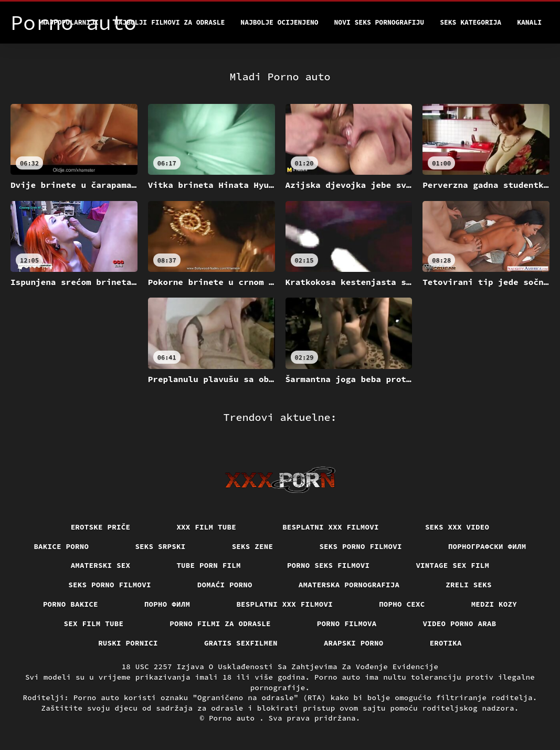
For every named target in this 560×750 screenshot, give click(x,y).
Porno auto (234, 718)
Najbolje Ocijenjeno (279, 22)
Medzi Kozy (494, 604)
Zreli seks (469, 585)
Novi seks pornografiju (379, 22)
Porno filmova (347, 624)
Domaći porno (225, 585)
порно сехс (402, 604)
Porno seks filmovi (329, 565)
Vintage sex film (452, 565)
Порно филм (167, 604)
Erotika (446, 643)
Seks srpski (160, 546)
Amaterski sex (101, 565)
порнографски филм (487, 546)
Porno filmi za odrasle (220, 624)
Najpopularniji (70, 22)
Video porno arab (460, 624)
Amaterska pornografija (349, 585)
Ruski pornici (128, 643)
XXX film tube (206, 527)
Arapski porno (354, 643)
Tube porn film (209, 565)
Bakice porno (61, 546)
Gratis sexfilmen (241, 643)
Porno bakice (71, 604)
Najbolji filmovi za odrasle (170, 22)
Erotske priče (101, 527)
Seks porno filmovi (361, 546)
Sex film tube (94, 624)
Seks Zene (253, 546)
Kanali (529, 22)
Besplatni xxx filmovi (331, 527)
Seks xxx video (457, 527)
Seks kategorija (471, 22)
